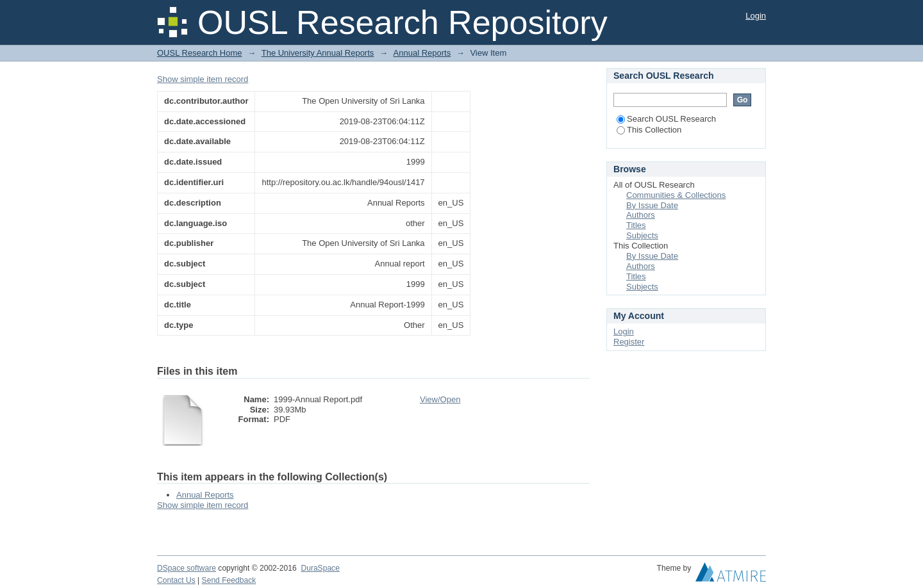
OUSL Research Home (199, 53)
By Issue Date (652, 205)
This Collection (649, 130)
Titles (636, 225)
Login (756, 16)
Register (629, 342)
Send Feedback (229, 580)
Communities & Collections (676, 195)
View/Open (440, 399)
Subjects (642, 235)
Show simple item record (203, 79)
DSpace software (187, 568)
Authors (641, 215)
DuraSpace (320, 568)
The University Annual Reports (318, 53)
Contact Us (176, 580)
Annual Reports (422, 53)
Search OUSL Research (666, 119)
